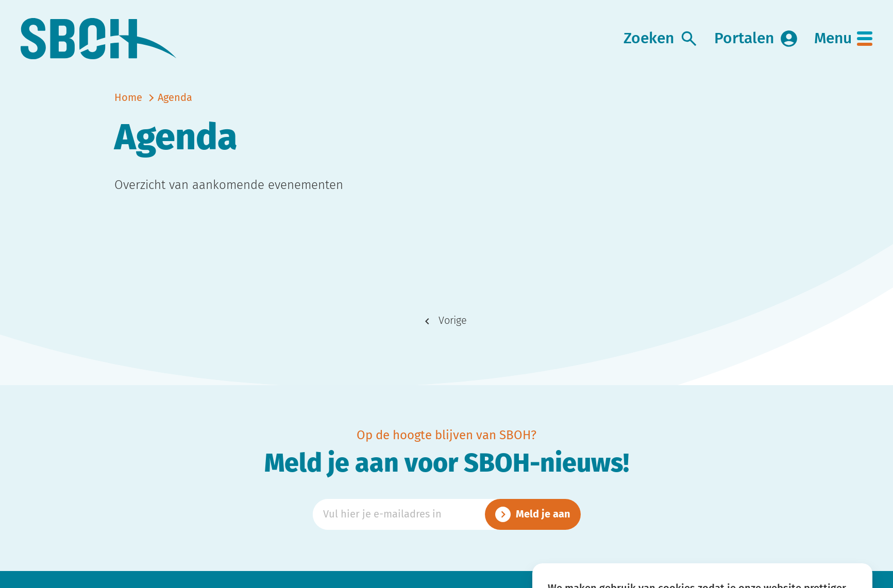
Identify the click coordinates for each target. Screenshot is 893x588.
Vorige (453, 321)
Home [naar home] (128, 98)
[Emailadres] (447, 514)
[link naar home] (99, 39)
